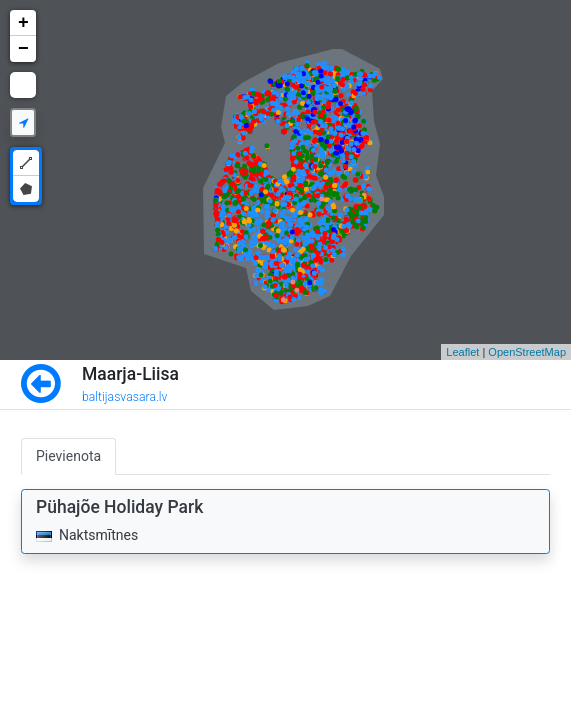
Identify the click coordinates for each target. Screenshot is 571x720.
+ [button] (23, 23)
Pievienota (68, 456)
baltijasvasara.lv (125, 397)
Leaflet (462, 352)
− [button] (23, 49)
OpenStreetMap (527, 352)
